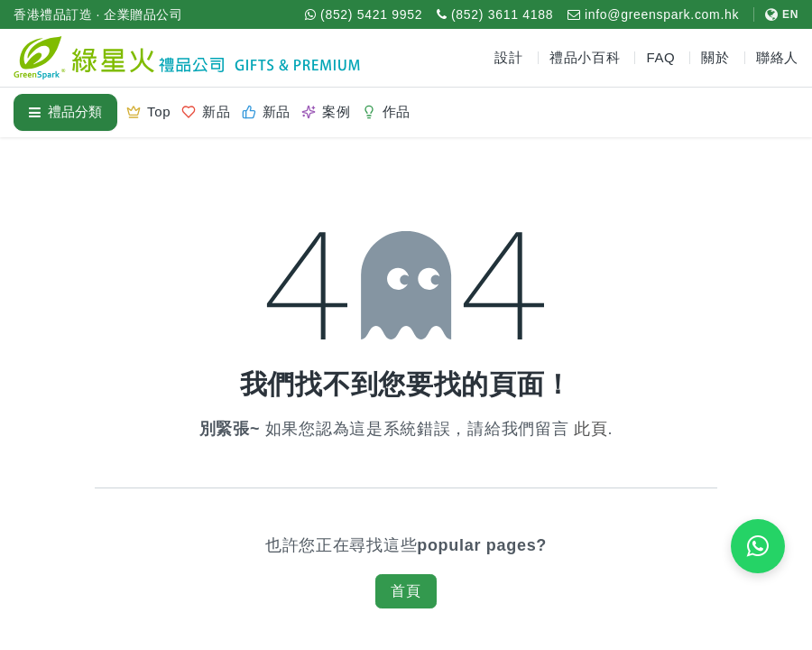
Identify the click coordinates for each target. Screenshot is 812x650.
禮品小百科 (585, 57)
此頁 (591, 429)
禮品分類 (65, 111)
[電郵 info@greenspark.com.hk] (653, 14)
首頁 (406, 591)
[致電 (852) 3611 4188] (495, 14)
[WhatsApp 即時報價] (758, 546)
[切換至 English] (776, 14)
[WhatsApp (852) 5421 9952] (364, 14)
